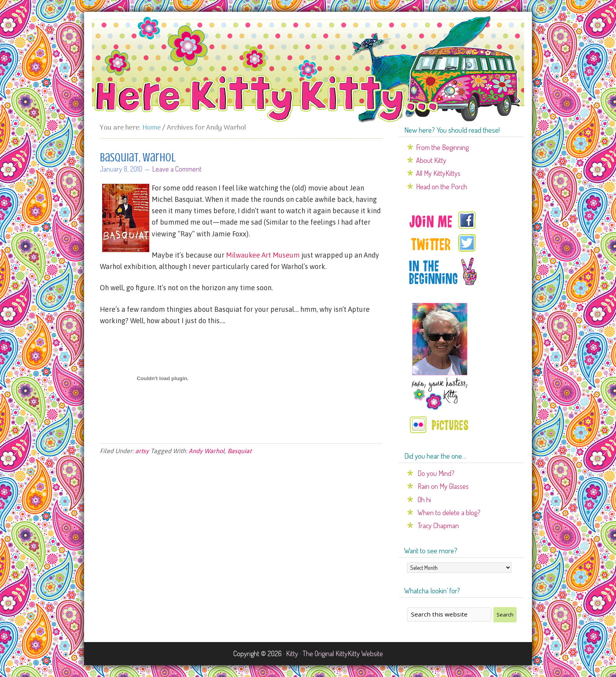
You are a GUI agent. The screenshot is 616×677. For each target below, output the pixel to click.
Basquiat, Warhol (138, 157)
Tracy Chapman (438, 525)
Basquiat (239, 451)
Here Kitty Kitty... (308, 70)
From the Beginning (442, 147)
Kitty (292, 653)
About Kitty (431, 160)
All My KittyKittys (438, 173)
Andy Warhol (207, 451)
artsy (142, 451)
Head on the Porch (442, 187)
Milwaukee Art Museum (263, 255)
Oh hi (424, 500)
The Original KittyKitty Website (343, 653)
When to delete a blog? (449, 512)
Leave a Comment (177, 169)
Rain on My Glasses (443, 486)
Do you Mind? (436, 473)
